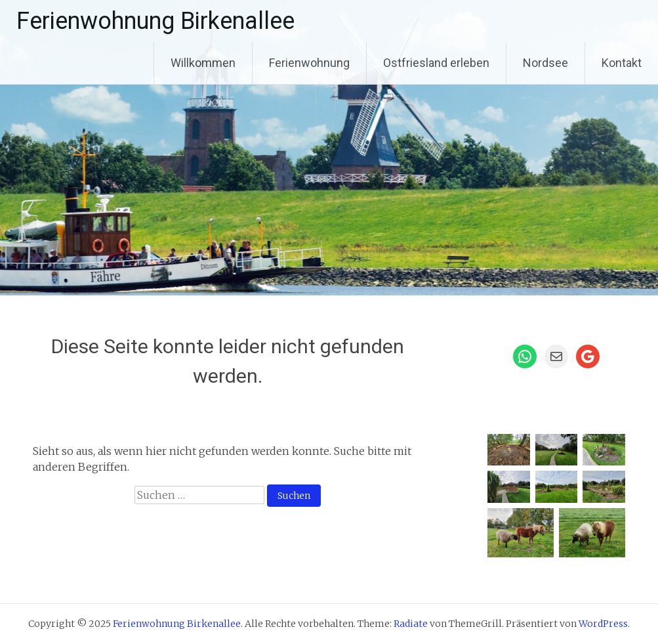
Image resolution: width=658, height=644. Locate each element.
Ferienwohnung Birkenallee (155, 21)
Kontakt (622, 63)
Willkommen (203, 63)
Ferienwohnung (309, 63)
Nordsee (545, 63)
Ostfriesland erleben (436, 63)
